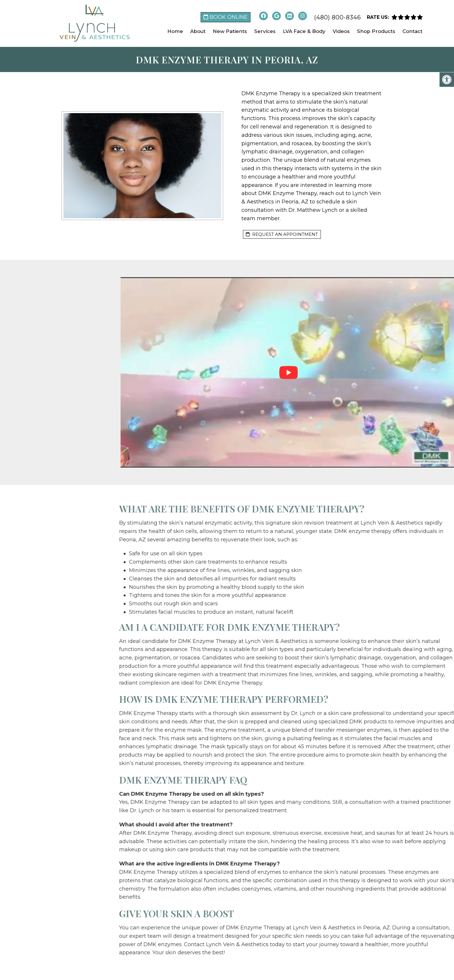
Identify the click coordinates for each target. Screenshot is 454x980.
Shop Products (376, 31)
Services (265, 31)
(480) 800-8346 (338, 17)
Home (175, 31)
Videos (341, 31)
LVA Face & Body (304, 31)
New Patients (230, 31)
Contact (412, 31)
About (198, 31)
